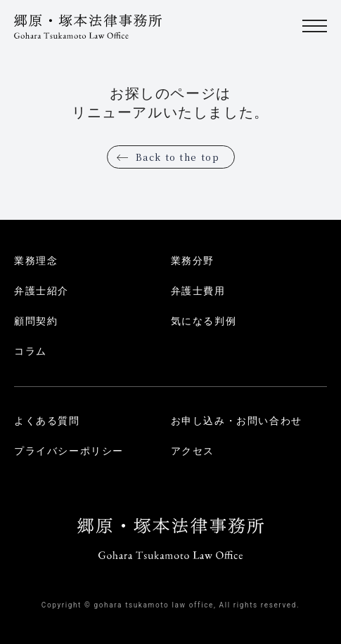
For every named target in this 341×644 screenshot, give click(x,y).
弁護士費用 (198, 291)
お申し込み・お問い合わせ (237, 421)
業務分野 (193, 261)
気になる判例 (204, 321)
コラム (31, 351)
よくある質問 (47, 421)
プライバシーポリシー (69, 451)
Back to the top (178, 157)
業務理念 (36, 261)
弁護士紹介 (41, 291)
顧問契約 (36, 321)
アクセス (193, 451)
